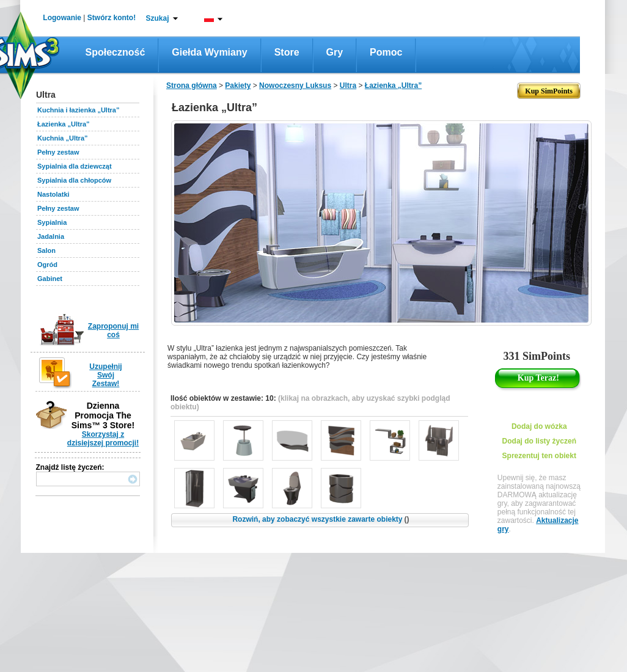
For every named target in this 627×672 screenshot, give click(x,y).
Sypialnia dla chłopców (74, 180)
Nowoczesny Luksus (295, 86)
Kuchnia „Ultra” (63, 138)
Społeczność (116, 52)
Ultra (348, 86)
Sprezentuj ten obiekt (539, 456)
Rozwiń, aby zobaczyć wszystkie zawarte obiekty (321, 519)
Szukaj (157, 18)
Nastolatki (53, 194)
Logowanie (62, 18)
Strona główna (192, 86)
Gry (335, 52)
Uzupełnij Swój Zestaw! (105, 375)
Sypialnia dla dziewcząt (75, 166)
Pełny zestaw (58, 152)
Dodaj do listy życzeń (539, 441)
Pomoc (386, 52)
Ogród (47, 265)
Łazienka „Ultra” (64, 124)
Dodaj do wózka (539, 426)
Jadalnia (51, 236)
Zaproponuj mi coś (113, 331)
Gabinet (50, 279)
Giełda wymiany (209, 52)
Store (287, 52)
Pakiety (238, 86)
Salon (46, 250)
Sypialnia (52, 222)
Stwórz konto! (112, 18)
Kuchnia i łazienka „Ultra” (78, 110)
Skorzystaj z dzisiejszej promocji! (103, 439)
